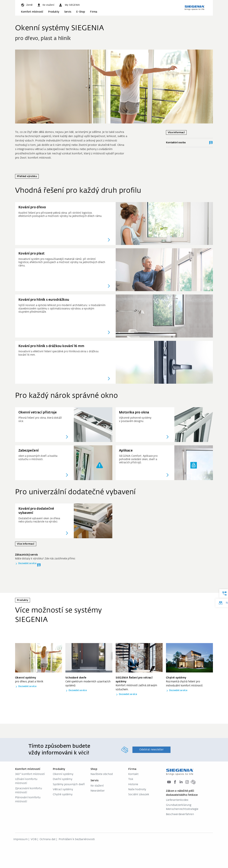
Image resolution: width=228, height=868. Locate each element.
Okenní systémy (63, 774)
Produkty (54, 12)
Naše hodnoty (137, 790)
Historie (133, 785)
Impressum (21, 839)
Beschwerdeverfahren (180, 814)
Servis (68, 12)
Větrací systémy (63, 790)
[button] (69, 5)
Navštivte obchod (102, 774)
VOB (34, 839)
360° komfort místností (30, 774)
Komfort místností (32, 12)
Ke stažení (97, 786)
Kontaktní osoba (189, 143)
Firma (94, 12)
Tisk (131, 779)
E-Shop (81, 12)
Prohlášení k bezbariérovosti (77, 839)
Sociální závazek (139, 795)
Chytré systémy (63, 795)
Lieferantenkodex (177, 800)
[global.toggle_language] (27, 5)
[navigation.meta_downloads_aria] (46, 5)
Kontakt (133, 774)
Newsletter (98, 791)
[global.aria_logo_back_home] (194, 8)
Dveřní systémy (63, 779)
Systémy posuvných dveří (69, 785)
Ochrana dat (48, 839)
